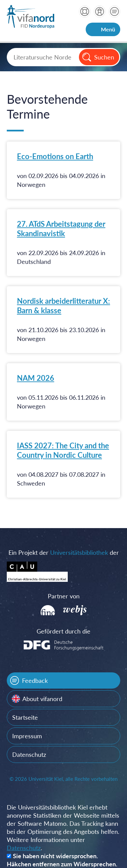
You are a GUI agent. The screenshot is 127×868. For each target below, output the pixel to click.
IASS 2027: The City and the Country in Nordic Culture (63, 450)
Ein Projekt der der (64, 552)
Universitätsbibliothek (79, 552)
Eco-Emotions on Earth (55, 156)
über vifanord (100, 11)
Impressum (27, 736)
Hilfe (85, 11)
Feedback (35, 680)
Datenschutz (29, 754)
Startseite (25, 717)
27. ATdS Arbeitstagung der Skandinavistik (61, 229)
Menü (108, 29)
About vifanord (42, 699)
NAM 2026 (36, 378)
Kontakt (114, 11)
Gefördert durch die (63, 631)
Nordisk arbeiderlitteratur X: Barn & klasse (63, 306)
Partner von (64, 596)
